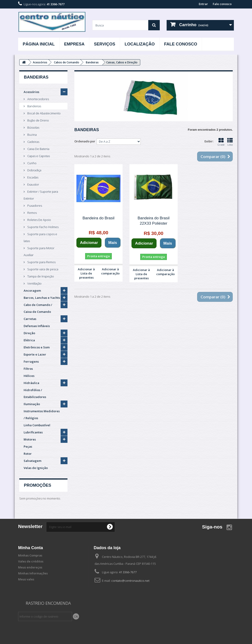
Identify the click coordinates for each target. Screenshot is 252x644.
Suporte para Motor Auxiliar (39, 251)
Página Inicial (39, 44)
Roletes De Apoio (39, 220)
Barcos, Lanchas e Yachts (42, 298)
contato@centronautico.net (130, 581)
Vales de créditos (31, 561)
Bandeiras (34, 106)
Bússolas (33, 127)
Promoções (38, 485)
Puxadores (34, 206)
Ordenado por (85, 141)
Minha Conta (31, 548)
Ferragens (31, 362)
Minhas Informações (33, 573)
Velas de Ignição (36, 468)
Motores (30, 439)
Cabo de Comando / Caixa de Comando (38, 308)
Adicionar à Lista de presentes (86, 273)
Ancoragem (32, 291)
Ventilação (34, 283)
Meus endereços (30, 567)
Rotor (28, 454)
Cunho (32, 163)
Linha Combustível (37, 425)
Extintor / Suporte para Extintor (41, 195)
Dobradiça (34, 170)
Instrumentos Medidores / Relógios (42, 415)
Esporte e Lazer (35, 354)
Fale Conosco (181, 44)
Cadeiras (33, 142)
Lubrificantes (33, 432)
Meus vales (26, 579)
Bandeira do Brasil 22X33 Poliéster (154, 221)
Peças (28, 446)
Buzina (32, 135)
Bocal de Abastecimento (44, 113)
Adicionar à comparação (110, 271)
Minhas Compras (30, 555)
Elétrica (29, 340)
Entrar (203, 4)
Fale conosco (222, 4)
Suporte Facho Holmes (43, 227)
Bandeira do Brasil (99, 218)
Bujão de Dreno (38, 120)
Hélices (29, 376)
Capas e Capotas (38, 156)
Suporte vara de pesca (42, 269)
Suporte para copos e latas (40, 237)
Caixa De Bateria (38, 149)
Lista (230, 142)
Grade (221, 142)
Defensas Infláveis (37, 326)
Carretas (30, 319)
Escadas (32, 177)
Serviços (105, 44)
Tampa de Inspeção (40, 276)
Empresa (74, 44)
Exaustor (33, 184)
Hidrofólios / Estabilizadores (35, 393)
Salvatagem (32, 461)
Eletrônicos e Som (37, 347)
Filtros (28, 369)
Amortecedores (38, 99)
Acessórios (31, 92)
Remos (32, 213)
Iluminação (32, 404)
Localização (140, 44)
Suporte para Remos (41, 262)
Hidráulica (31, 383)
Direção (29, 333)
